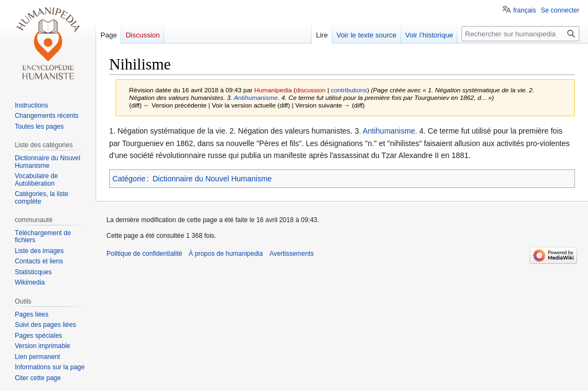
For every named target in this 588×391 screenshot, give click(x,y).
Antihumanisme (256, 97)
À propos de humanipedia (226, 254)
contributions (349, 90)
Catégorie (129, 179)
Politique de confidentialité (144, 254)
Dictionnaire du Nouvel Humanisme (212, 179)
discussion (311, 90)
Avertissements (292, 254)
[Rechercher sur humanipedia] (520, 34)
